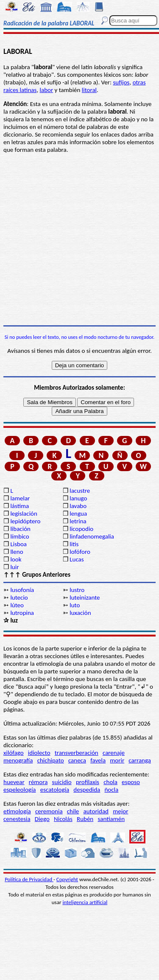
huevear (14, 782)
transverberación (77, 753)
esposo (131, 782)
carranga (140, 760)
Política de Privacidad (29, 879)
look (16, 559)
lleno (17, 552)
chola (110, 782)
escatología (55, 790)
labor (47, 90)
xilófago (14, 753)
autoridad (96, 811)
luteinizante (85, 597)
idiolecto (39, 753)
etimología (17, 811)
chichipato (51, 760)
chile (73, 811)
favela (98, 760)
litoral (89, 90)
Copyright (67, 879)
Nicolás (63, 819)
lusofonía (22, 590)
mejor (120, 811)
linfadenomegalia (92, 536)
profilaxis (88, 782)
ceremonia (49, 811)
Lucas (77, 559)
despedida (87, 790)
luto (75, 605)
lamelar (20, 498)
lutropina (22, 613)
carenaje (114, 753)
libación (20, 529)
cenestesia (17, 819)
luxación (80, 613)
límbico (20, 536)
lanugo (78, 498)
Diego (42, 819)
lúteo (17, 605)
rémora (38, 782)
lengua (78, 514)
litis (74, 544)
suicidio (62, 782)
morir (117, 760)
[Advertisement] (79, 239)
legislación (24, 514)
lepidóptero (25, 521)
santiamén (111, 819)
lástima (20, 506)
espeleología (20, 790)
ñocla (111, 790)
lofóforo (80, 552)
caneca (77, 760)
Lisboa (18, 544)
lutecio (19, 597)
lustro (77, 590)
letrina (78, 521)
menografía (18, 760)
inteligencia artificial (85, 902)
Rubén (85, 819)
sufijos (121, 82)
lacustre (80, 491)
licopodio (81, 529)
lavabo (78, 506)
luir (14, 567)
